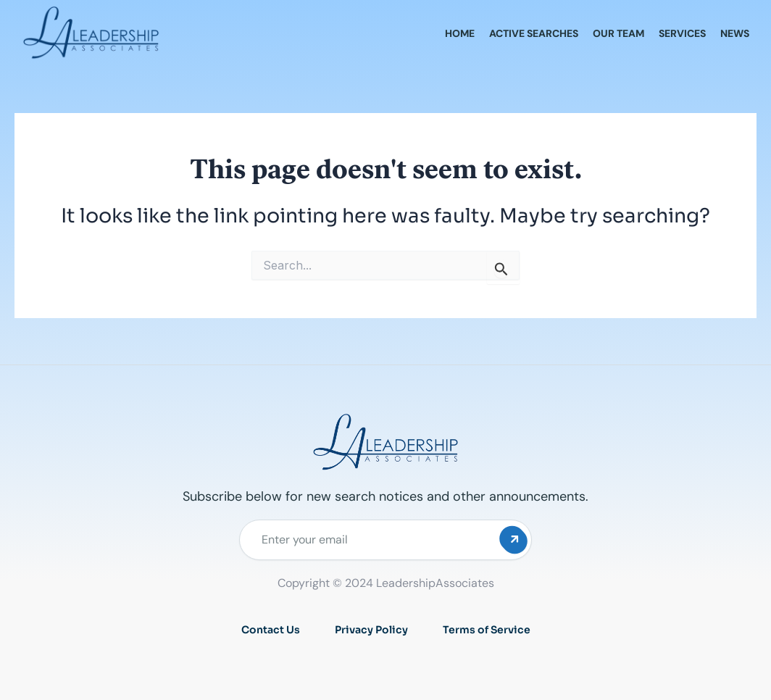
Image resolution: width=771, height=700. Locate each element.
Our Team (618, 33)
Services (682, 33)
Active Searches (534, 33)
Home (460, 33)
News (735, 33)
